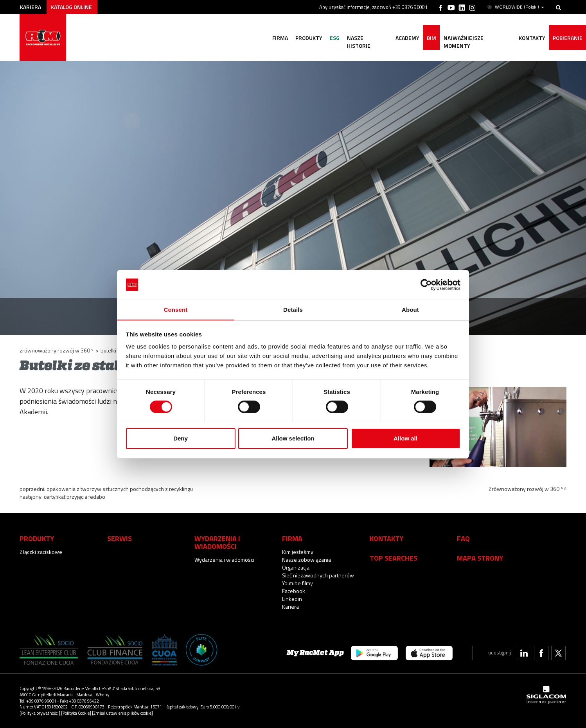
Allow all (405, 439)
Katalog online (73, 7)
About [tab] (410, 310)
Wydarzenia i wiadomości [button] (217, 542)
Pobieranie (567, 38)
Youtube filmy (297, 583)
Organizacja (296, 567)
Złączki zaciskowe (41, 552)
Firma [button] (277, 38)
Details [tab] (293, 310)
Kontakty (386, 538)
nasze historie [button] (365, 38)
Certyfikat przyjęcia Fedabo (75, 497)
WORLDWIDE (515, 7)
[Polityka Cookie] (76, 713)
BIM (430, 38)
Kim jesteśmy (298, 552)
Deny (181, 439)
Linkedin (292, 599)
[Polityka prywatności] (40, 713)
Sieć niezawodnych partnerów (318, 575)
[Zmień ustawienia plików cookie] (122, 713)
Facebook (294, 591)
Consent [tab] (176, 310)
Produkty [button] (306, 38)
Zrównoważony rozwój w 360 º (57, 350)
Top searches (394, 558)
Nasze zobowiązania (306, 560)
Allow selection (293, 439)
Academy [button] (405, 38)
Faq (463, 538)
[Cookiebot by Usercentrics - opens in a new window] (426, 284)
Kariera (31, 7)
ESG (332, 38)
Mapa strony (480, 558)
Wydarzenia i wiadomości (224, 560)
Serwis (120, 538)
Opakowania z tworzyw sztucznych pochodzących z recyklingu (120, 489)
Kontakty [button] (531, 38)
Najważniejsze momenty (476, 38)
